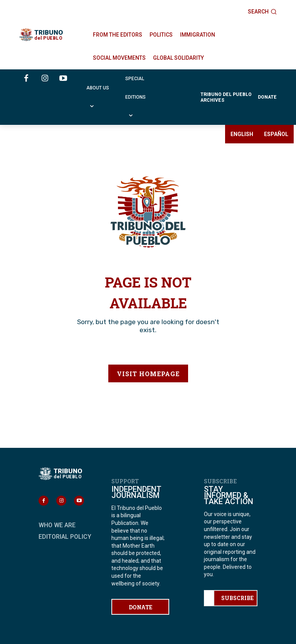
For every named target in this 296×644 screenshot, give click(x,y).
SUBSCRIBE (237, 598)
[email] (209, 598)
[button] (262, 12)
